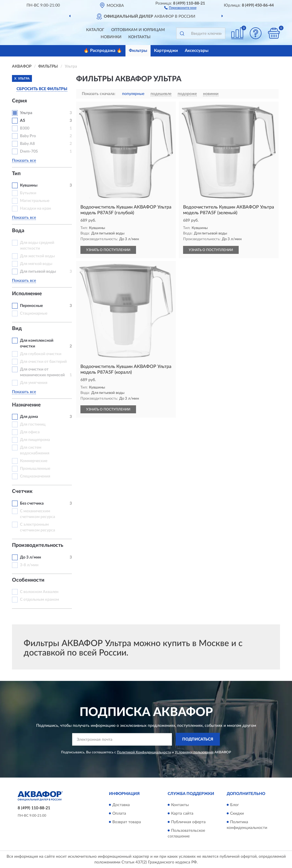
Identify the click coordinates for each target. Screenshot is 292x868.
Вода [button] (18, 231)
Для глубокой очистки (41, 354)
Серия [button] (19, 101)
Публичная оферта (188, 822)
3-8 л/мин (29, 565)
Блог (235, 805)
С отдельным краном (39, 600)
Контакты (139, 37)
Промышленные (35, 469)
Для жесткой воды (37, 256)
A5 (23, 121)
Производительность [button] (38, 545)
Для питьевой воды (38, 272)
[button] (180, 7)
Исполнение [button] (27, 294)
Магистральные (35, 201)
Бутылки (28, 193)
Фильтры (138, 51)
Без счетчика (32, 503)
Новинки (111, 37)
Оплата (119, 814)
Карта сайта (182, 814)
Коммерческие (34, 461)
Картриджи (166, 51)
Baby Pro (28, 136)
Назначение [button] (26, 405)
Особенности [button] (28, 580)
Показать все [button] (24, 161)
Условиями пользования (194, 752)
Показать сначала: (99, 94)
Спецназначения (35, 476)
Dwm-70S (29, 151)
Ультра (26, 113)
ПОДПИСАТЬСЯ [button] (198, 739)
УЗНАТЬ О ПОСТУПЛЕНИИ (108, 250)
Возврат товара (127, 822)
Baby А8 (27, 144)
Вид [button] (17, 329)
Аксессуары (197, 51)
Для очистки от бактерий (43, 362)
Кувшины (29, 185)
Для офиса (30, 432)
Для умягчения (34, 383)
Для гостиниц (33, 424)
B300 (25, 128)
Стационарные (34, 313)
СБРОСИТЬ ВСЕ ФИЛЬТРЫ (42, 89)
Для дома (29, 417)
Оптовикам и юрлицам (138, 30)
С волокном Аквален (39, 592)
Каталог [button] (95, 30)
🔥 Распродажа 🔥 (103, 51)
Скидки (237, 814)
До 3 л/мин (31, 557)
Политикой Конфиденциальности (144, 752)
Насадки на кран (36, 209)
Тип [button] (16, 174)
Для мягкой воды (36, 264)
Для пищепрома (35, 440)
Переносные (31, 306)
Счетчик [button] (22, 491)
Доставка (121, 805)
